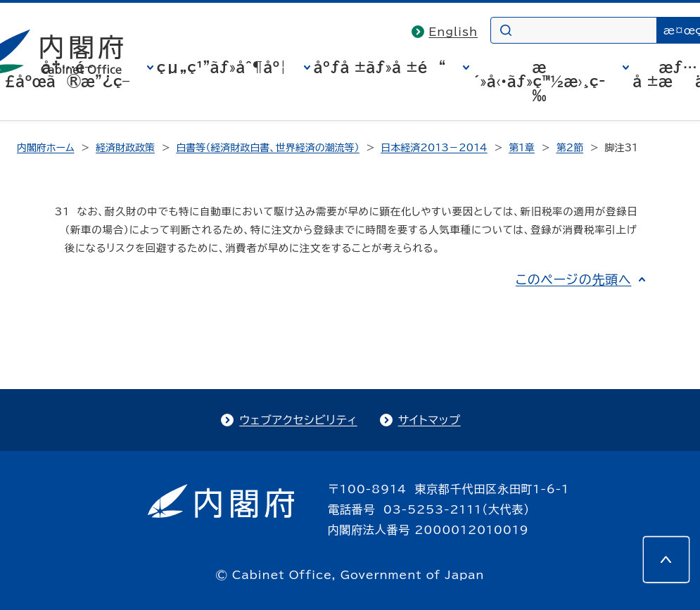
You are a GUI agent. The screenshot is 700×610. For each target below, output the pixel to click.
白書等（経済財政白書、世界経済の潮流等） (267, 148)
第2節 (569, 148)
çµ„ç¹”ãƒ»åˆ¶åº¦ (222, 67)
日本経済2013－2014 (434, 148)
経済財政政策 (125, 148)
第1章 (522, 148)
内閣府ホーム (45, 148)
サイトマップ (429, 420)
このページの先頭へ (574, 279)
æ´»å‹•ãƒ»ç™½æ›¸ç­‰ (539, 81)
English (453, 32)
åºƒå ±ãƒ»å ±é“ (380, 67)
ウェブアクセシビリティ (298, 420)
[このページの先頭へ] (666, 559)
